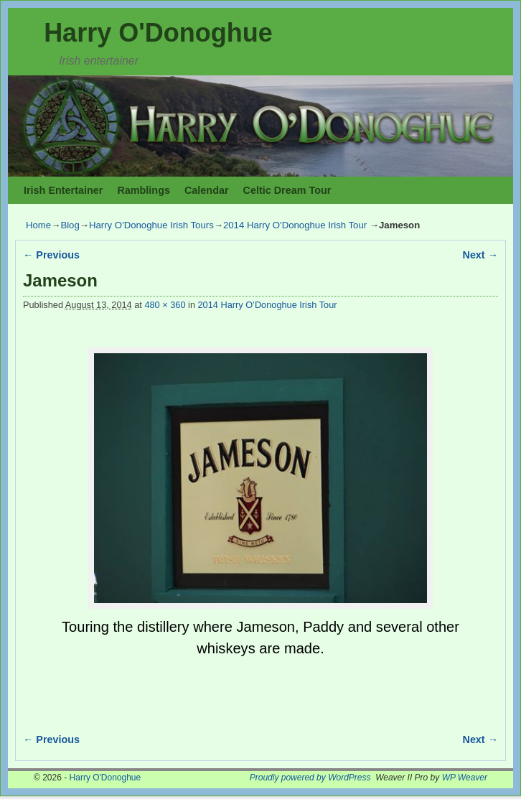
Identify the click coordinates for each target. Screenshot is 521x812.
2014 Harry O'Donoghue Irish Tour (295, 225)
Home (38, 225)
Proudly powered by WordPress (310, 778)
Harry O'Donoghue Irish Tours (151, 225)
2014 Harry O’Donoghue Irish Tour (268, 305)
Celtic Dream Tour (287, 190)
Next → (480, 255)
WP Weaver (465, 778)
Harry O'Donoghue (158, 33)
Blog (70, 225)
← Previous (51, 255)
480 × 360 (165, 305)
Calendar (207, 190)
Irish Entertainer (63, 190)
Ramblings (144, 190)
